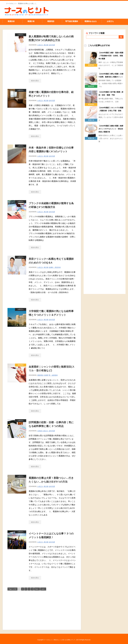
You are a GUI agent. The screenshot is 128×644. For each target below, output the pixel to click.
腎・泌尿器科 (53, 375)
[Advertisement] (42, 610)
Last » (43, 589)
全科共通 (52, 45)
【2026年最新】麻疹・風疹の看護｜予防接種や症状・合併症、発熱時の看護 (111, 56)
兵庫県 (46, 375)
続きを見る (35, 81)
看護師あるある (91, 21)
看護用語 (51, 21)
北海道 (40, 431)
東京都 (46, 45)
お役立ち (110, 21)
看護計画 (31, 21)
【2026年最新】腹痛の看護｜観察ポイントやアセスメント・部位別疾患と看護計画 (111, 129)
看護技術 (11, 21)
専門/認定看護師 (72, 21)
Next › (37, 589)
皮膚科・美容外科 (55, 267)
